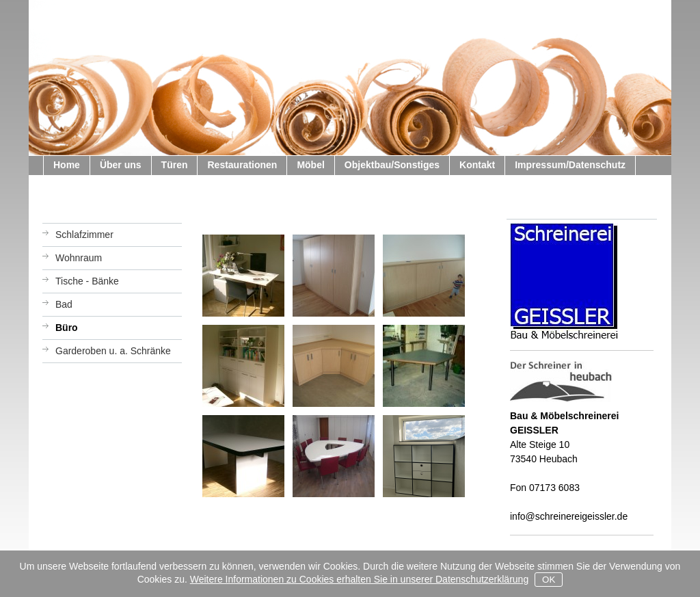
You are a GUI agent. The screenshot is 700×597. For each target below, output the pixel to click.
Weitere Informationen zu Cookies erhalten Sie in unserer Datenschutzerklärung (359, 579)
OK (549, 580)
